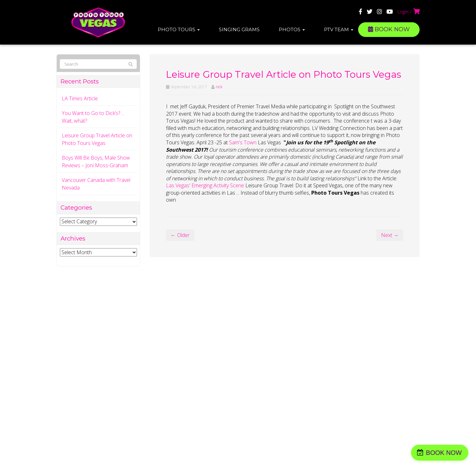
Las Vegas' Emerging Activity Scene (206, 185)
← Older (180, 235)
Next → (390, 235)
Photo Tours (179, 29)
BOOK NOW (389, 29)
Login (403, 12)
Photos (292, 29)
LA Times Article (80, 98)
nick (219, 87)
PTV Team (339, 29)
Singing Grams (239, 29)
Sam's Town (243, 142)
